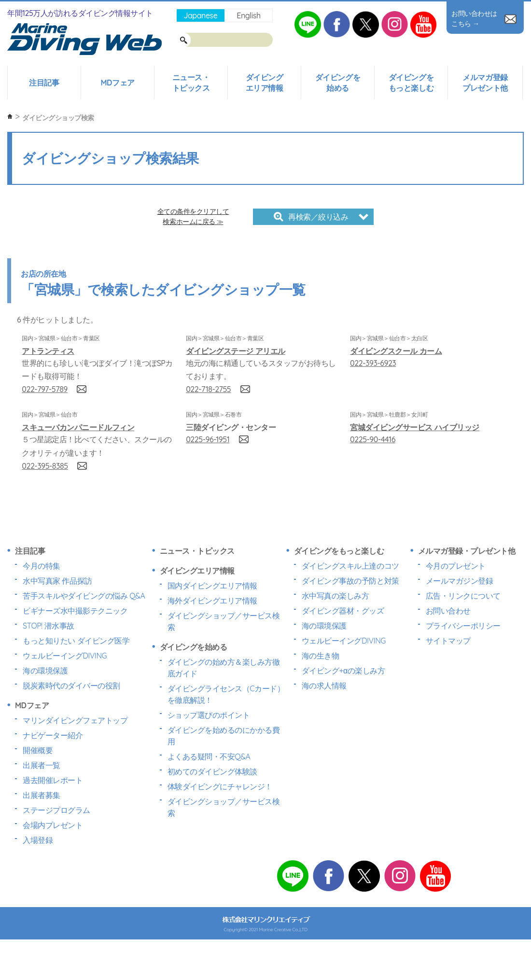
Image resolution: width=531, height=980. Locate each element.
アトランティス (48, 351)
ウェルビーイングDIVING (65, 656)
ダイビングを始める (338, 83)
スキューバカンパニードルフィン (78, 427)
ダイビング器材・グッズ (343, 611)
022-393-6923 (373, 363)
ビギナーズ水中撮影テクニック (75, 611)
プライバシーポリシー (463, 626)
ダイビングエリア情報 (265, 83)
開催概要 (38, 750)
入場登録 (38, 840)
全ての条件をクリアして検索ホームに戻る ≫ (193, 217)
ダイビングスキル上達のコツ (350, 566)
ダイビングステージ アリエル (236, 351)
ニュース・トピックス (191, 83)
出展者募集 (42, 795)
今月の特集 (42, 566)
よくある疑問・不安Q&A (209, 756)
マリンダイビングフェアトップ (75, 720)
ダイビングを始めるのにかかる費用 (224, 736)
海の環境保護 (45, 671)
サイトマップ (448, 641)
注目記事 (44, 83)
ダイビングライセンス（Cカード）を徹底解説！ (226, 694)
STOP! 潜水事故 (49, 626)
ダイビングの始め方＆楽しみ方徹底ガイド (224, 668)
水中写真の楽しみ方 (335, 596)
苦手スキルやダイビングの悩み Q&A (84, 596)
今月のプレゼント (456, 566)
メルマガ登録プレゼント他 (485, 83)
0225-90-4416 (373, 439)
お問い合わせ (448, 611)
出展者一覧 (42, 765)
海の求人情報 (324, 686)
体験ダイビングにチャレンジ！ (220, 786)
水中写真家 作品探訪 (57, 581)
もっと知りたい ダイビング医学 (76, 641)
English (248, 15)
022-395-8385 (45, 466)
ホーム (10, 117)
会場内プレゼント (53, 825)
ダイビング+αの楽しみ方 (343, 671)
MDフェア (117, 83)
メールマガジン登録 (460, 581)
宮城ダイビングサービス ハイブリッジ (415, 427)
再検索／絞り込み (311, 217)
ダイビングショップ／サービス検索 (224, 621)
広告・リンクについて (463, 596)
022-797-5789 (45, 389)
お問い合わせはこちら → (484, 19)
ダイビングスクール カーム (396, 351)
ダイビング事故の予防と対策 (350, 581)
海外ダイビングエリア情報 (212, 601)
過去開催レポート (53, 780)
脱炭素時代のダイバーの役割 (71, 686)
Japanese (200, 15)
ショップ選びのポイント (209, 715)
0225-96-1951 (208, 439)
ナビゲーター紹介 (53, 735)
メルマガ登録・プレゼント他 (467, 551)
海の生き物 (321, 656)
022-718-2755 (208, 389)
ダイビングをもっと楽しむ (411, 83)
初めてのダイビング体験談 (212, 771)
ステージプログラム (56, 810)
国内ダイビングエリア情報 (212, 586)
